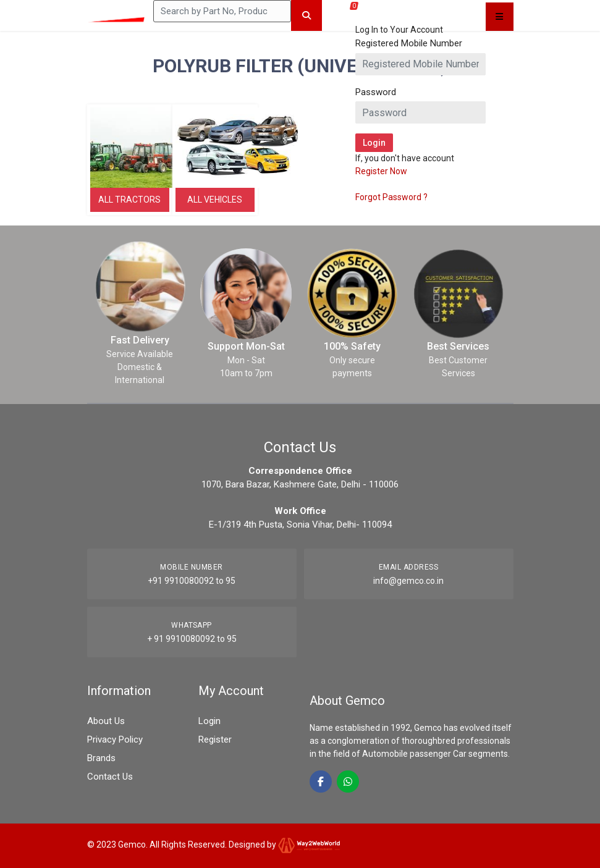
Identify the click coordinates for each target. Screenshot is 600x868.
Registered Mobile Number (409, 43)
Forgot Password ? (391, 197)
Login (209, 721)
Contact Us (110, 777)
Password (376, 92)
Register (215, 739)
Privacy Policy (115, 739)
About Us (106, 721)
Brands (101, 758)
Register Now (381, 171)
